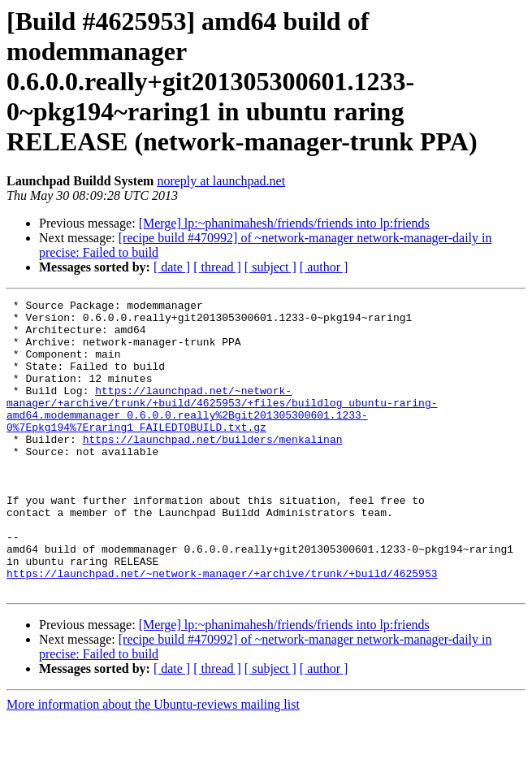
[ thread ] (217, 267)
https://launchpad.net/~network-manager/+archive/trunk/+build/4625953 (222, 629)
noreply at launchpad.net (221, 181)
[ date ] (172, 267)
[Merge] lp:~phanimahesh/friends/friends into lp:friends (284, 223)
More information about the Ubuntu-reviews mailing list (153, 763)
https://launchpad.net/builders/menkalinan (213, 468)
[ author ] (324, 267)
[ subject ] (270, 267)
